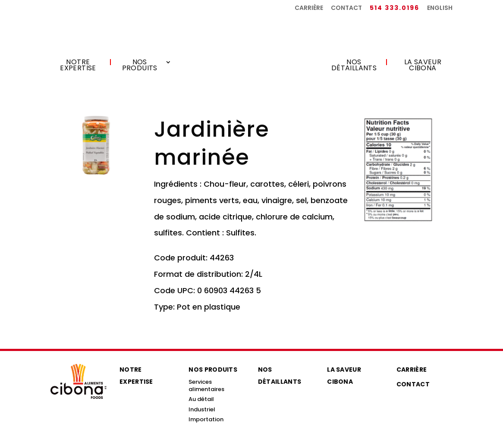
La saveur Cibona (423, 66)
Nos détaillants (354, 66)
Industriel (202, 409)
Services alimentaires (206, 385)
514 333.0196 (395, 8)
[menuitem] (440, 10)
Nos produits (140, 66)
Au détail (201, 399)
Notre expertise (78, 66)
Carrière (309, 8)
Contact (346, 8)
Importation (206, 419)
